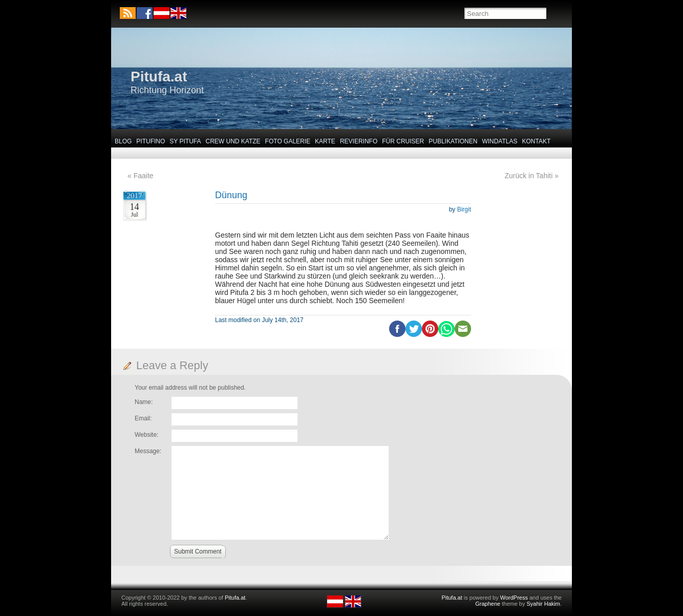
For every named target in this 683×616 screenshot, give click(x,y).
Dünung (231, 195)
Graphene (488, 604)
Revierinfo (359, 141)
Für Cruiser (403, 141)
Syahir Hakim (543, 604)
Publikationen (453, 141)
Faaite (144, 176)
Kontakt (537, 141)
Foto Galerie (288, 141)
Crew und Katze (233, 141)
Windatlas (499, 141)
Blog (123, 141)
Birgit (464, 209)
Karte (325, 141)
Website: (146, 435)
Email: (143, 418)
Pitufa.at (159, 77)
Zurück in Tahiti (528, 176)
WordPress (514, 598)
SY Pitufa (185, 141)
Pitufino (151, 141)
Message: (148, 451)
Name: (144, 402)
